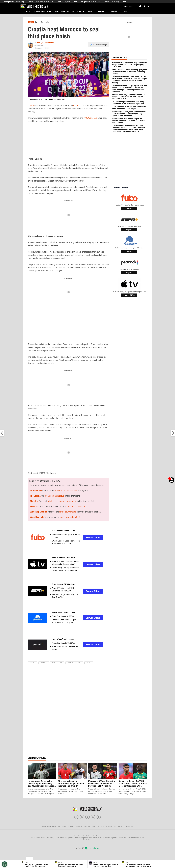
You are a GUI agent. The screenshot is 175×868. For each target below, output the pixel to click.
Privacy (79, 835)
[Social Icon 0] (76, 826)
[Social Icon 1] (82, 826)
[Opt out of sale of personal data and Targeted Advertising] (5, 864)
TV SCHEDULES (79, 11)
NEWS (29, 11)
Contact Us (129, 835)
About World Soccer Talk (51, 835)
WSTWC (89, 663)
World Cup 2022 (57, 663)
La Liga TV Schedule (88, 2)
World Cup (78, 105)
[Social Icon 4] (99, 826)
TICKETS (126, 11)
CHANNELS (115, 11)
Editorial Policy (107, 835)
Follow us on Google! (100, 45)
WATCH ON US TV (62, 11)
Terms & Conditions (91, 835)
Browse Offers (93, 537)
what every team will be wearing (62, 501)
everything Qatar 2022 (70, 517)
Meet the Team (68, 835)
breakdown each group (54, 496)
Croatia (31, 105)
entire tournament (67, 512)
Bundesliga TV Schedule (120, 2)
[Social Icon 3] (93, 826)
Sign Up (129, 208)
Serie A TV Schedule (103, 2)
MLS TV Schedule (57, 2)
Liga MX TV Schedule (72, 2)
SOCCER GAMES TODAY (43, 11)
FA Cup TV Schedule (43, 2)
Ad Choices (118, 835)
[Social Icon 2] (87, 826)
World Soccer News (74, 663)
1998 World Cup (90, 118)
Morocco (44, 663)
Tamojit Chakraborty (45, 43)
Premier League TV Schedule (24, 2)
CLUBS (92, 11)
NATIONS (102, 11)
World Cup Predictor (77, 506)
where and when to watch (66, 490)
